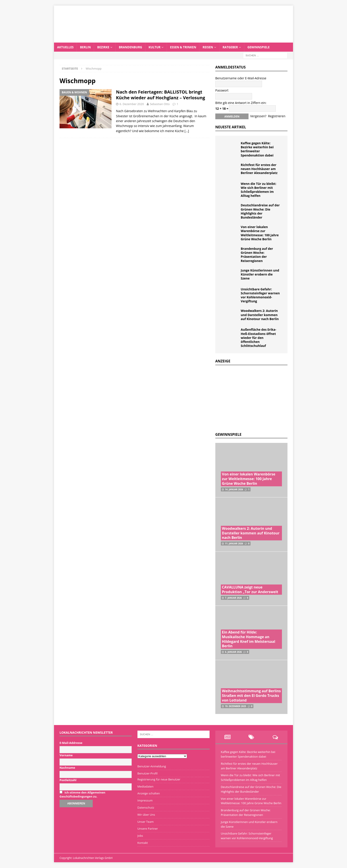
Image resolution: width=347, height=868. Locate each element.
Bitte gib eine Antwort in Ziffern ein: (241, 103)
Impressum (145, 801)
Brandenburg (132, 47)
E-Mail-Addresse (71, 743)
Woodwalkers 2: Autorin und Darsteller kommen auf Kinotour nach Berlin (260, 315)
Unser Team (146, 822)
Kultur (157, 47)
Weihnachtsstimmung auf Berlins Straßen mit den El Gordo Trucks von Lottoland (251, 696)
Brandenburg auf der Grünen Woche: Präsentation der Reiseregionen (257, 255)
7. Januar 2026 (233, 598)
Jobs (140, 836)
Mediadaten (146, 786)
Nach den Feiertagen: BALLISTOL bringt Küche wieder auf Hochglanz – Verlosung (161, 95)
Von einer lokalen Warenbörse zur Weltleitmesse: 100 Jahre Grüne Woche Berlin (260, 233)
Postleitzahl (68, 780)
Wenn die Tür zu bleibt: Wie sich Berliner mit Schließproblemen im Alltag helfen (258, 190)
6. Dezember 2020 (132, 104)
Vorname (66, 755)
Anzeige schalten (149, 794)
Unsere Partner (148, 829)
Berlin (86, 47)
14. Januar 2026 (234, 489)
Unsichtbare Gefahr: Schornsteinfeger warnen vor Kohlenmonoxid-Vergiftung (260, 295)
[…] (187, 131)
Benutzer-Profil (147, 774)
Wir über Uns (146, 815)
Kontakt (143, 843)
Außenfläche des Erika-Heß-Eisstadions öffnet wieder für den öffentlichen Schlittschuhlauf (259, 338)
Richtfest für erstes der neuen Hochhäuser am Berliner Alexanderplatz (259, 169)
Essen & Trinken (186, 47)
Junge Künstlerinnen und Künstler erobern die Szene (260, 274)
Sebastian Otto (160, 104)
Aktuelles (66, 47)
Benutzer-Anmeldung (152, 766)
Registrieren (277, 116)
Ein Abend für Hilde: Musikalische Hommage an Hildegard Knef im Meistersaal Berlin (249, 639)
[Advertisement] (249, 398)
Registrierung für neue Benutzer (159, 779)
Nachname (67, 768)
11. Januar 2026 (234, 544)
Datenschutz (146, 808)
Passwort (222, 91)
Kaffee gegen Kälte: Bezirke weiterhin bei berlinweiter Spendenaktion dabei (257, 149)
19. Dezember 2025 (236, 706)
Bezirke (104, 47)
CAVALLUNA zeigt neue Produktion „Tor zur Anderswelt (250, 590)
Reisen (211, 47)
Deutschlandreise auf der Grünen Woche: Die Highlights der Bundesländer (260, 211)
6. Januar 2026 (233, 652)
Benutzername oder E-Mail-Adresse (241, 78)
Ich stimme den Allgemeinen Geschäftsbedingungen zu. (82, 795)
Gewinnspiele (263, 47)
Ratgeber (234, 47)
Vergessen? (258, 116)
